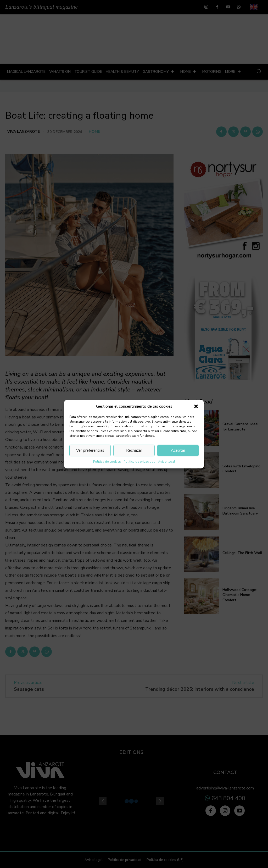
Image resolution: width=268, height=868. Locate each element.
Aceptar (178, 450)
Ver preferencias (90, 450)
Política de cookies (107, 462)
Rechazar (134, 450)
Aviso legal (167, 462)
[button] (196, 406)
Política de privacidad (139, 462)
